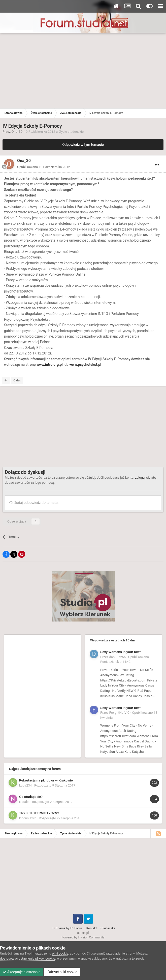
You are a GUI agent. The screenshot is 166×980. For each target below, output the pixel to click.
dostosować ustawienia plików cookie (28, 958)
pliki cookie (60, 953)
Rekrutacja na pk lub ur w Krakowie (46, 780)
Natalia (24, 802)
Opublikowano (44, 167)
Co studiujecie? (31, 797)
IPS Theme (58, 928)
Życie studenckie (71, 132)
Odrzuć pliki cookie (62, 972)
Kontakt (92, 928)
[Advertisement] (83, 71)
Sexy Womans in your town (121, 652)
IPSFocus (76, 928)
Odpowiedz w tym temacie (83, 145)
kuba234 (25, 785)
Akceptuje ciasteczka (22, 972)
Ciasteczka (108, 928)
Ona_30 (17, 132)
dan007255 (118, 657)
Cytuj (17, 380)
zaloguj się (143, 478)
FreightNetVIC (120, 713)
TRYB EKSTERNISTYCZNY (39, 813)
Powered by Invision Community (83, 937)
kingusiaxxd (28, 818)
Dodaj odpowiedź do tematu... (35, 503)
